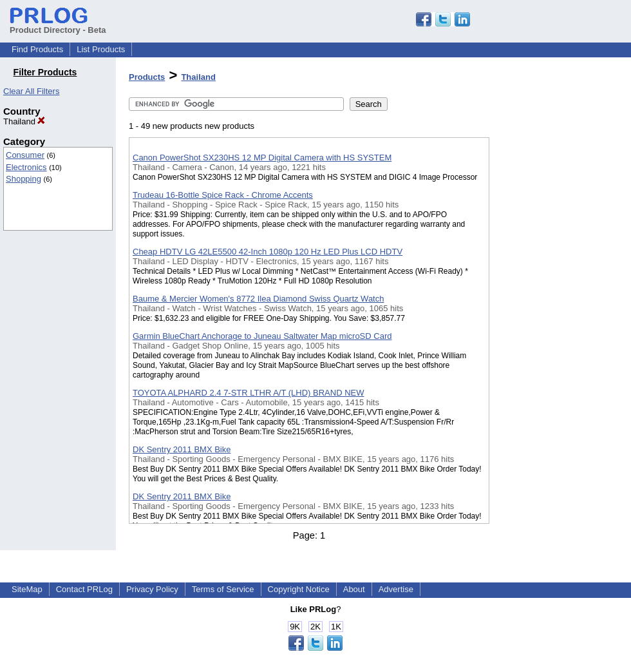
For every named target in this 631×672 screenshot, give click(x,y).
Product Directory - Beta (58, 25)
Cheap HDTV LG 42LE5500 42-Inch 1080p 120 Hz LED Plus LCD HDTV (268, 252)
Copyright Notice (299, 589)
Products (147, 77)
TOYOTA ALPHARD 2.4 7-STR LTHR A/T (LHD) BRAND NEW (249, 393)
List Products (101, 49)
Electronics (26, 167)
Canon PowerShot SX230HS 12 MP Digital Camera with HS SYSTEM (262, 158)
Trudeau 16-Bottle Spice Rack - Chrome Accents (223, 195)
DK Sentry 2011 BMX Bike (182, 449)
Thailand (24, 121)
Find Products (37, 49)
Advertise (396, 589)
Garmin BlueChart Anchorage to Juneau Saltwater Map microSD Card (262, 336)
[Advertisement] (554, 334)
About (354, 589)
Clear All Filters (31, 91)
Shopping (24, 179)
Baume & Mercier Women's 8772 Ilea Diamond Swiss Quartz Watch (258, 299)
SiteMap (27, 589)
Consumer (25, 155)
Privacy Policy (152, 589)
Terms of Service (223, 589)
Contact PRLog (84, 589)
